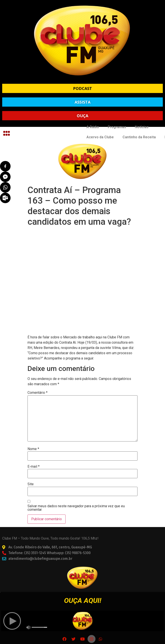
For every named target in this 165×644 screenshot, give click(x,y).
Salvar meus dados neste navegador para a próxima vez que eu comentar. (76, 508)
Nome (33, 449)
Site (31, 484)
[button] (82, 88)
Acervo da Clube (100, 137)
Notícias (142, 127)
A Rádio (93, 127)
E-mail (34, 467)
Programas (117, 127)
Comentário (38, 393)
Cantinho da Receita (139, 137)
